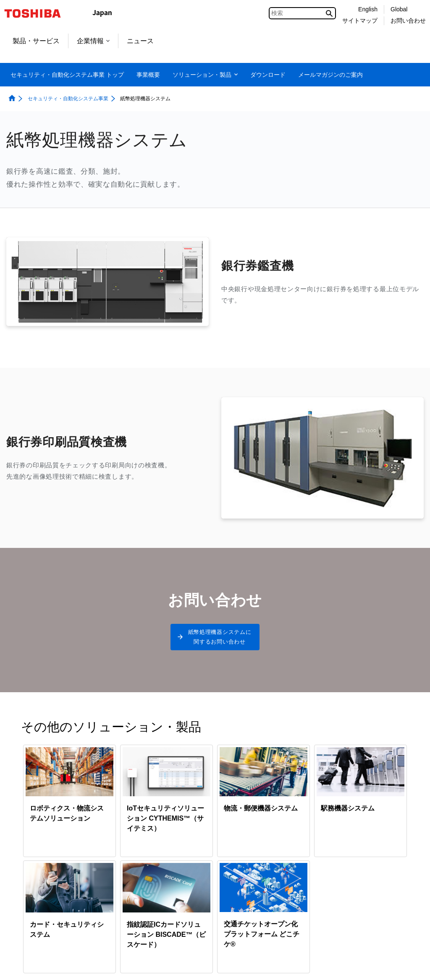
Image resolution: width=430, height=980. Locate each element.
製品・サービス (36, 41)
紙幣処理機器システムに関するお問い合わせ (220, 640)
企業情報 (93, 41)
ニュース (140, 41)
